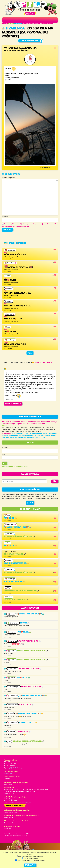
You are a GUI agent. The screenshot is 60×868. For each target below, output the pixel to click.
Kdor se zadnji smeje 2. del (16, 600)
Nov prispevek (30, 41)
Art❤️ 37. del (10, 546)
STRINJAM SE (30, 865)
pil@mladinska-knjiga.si (17, 768)
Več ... (30, 353)
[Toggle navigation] (6, 20)
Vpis (5, 463)
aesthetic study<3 (28, 723)
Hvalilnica (13, 28)
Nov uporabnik (7, 466)
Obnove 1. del (24, 732)
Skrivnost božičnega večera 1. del (19, 572)
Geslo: (4, 454)
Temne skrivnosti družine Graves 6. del (21, 591)
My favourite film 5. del (30, 641)
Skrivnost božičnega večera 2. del (19, 536)
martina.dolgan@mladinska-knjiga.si (21, 803)
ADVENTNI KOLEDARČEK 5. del (16, 563)
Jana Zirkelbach (9, 773)
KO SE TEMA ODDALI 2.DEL (15, 554)
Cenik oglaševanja (15, 806)
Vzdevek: (5, 448)
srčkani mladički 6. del (14, 582)
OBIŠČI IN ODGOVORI (13, 404)
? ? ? (30, 503)
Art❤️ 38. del (10, 518)
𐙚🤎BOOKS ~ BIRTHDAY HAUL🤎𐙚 (18, 527)
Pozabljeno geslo (21, 466)
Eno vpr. (25, 623)
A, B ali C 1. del (27, 705)
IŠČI (55, 481)
